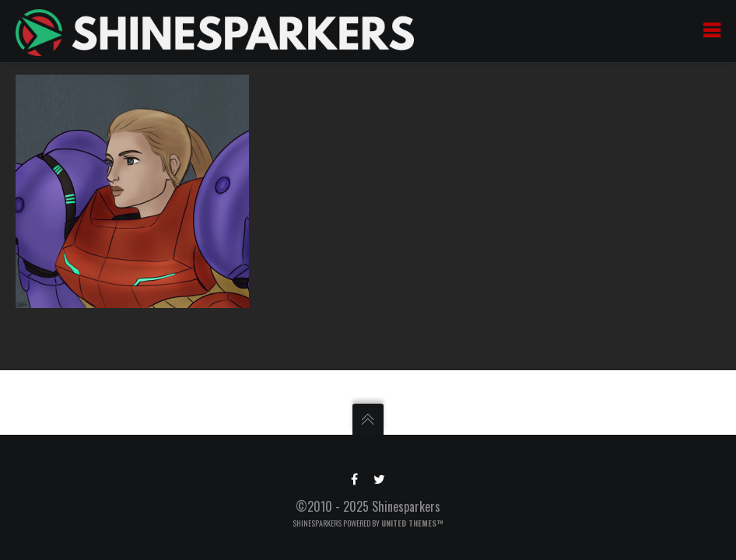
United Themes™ (412, 523)
